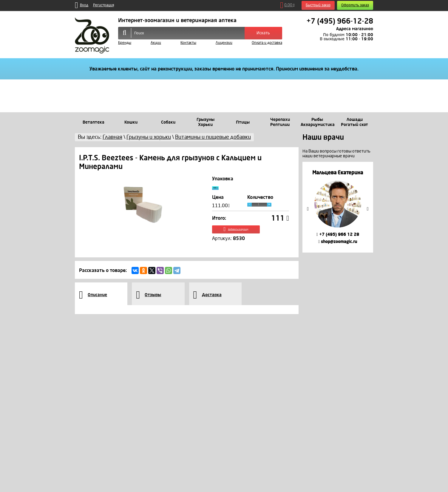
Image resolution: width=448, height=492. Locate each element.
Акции (156, 43)
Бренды (125, 43)
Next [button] (368, 209)
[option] (338, 207)
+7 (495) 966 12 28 (338, 235)
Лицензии (224, 43)
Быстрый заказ (318, 5)
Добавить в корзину (251, 235)
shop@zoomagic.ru (338, 242)
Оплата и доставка (267, 43)
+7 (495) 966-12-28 (340, 21)
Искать (263, 33)
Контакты (188, 43)
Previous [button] (308, 209)
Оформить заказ (355, 5)
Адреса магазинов (355, 29)
